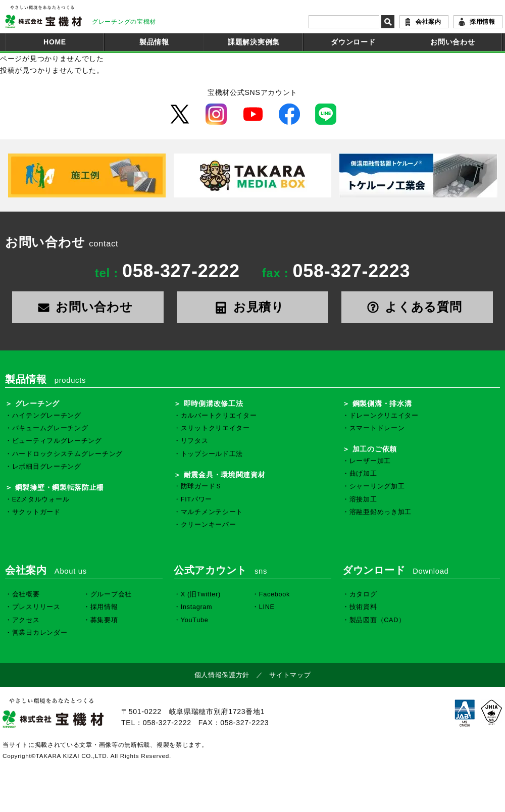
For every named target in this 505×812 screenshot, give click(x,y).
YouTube (195, 620)
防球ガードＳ (201, 486)
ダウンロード (353, 42)
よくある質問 (417, 307)
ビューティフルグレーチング (57, 441)
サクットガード (36, 512)
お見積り (252, 307)
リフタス (195, 441)
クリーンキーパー (209, 525)
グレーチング (37, 403)
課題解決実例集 (254, 42)
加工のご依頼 (375, 449)
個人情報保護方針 (222, 675)
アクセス (26, 620)
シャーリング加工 (377, 486)
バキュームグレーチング (50, 428)
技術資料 (363, 607)
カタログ (363, 594)
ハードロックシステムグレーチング (67, 454)
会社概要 (26, 594)
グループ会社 (111, 594)
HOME (55, 42)
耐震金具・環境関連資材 (225, 475)
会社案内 (428, 22)
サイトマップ (290, 675)
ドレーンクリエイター (384, 416)
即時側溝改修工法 (214, 403)
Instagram (197, 607)
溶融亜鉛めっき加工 (381, 512)
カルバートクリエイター (219, 416)
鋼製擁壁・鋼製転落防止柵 (60, 487)
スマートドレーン (377, 428)
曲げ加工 (363, 474)
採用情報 (483, 22)
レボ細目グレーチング (47, 467)
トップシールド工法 (212, 454)
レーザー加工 (370, 461)
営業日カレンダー (40, 633)
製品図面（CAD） (377, 620)
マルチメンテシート (212, 512)
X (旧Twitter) (201, 594)
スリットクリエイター (215, 428)
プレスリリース (36, 607)
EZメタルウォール (41, 499)
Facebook (274, 594)
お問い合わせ (452, 42)
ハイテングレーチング (47, 416)
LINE (267, 607)
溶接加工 (363, 499)
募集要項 (104, 620)
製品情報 (154, 42)
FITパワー (196, 499)
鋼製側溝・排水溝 (382, 403)
